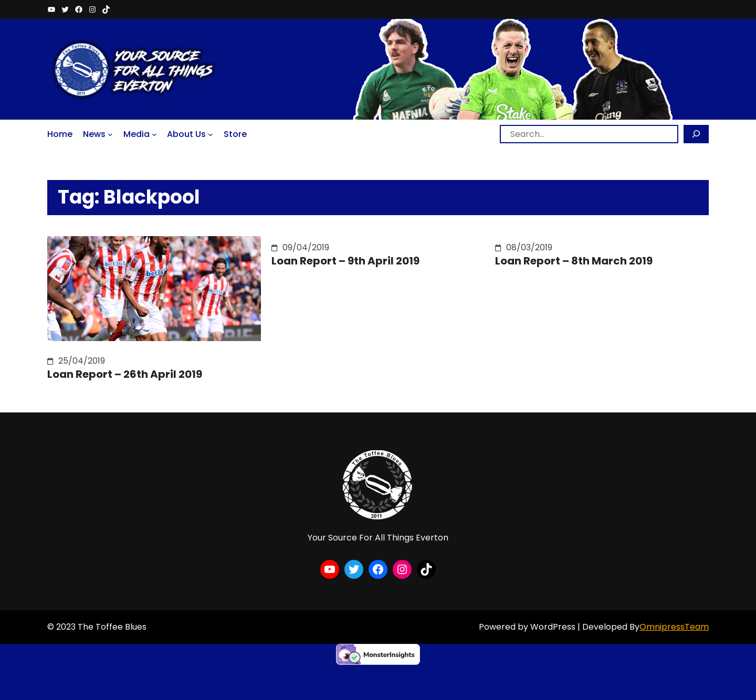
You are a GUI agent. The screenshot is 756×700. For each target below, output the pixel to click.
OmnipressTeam (674, 627)
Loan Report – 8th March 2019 (574, 261)
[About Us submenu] (211, 134)
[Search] (696, 134)
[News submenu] (110, 134)
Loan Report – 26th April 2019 (125, 374)
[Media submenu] (154, 134)
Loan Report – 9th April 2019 (345, 261)
